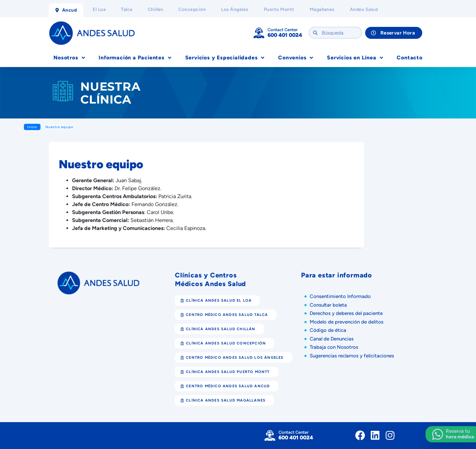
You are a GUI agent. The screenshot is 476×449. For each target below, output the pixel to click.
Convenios (296, 58)
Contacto (409, 58)
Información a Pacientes (135, 58)
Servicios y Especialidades (225, 58)
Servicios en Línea (355, 58)
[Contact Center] (259, 33)
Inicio (32, 127)
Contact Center (283, 30)
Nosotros (69, 58)
